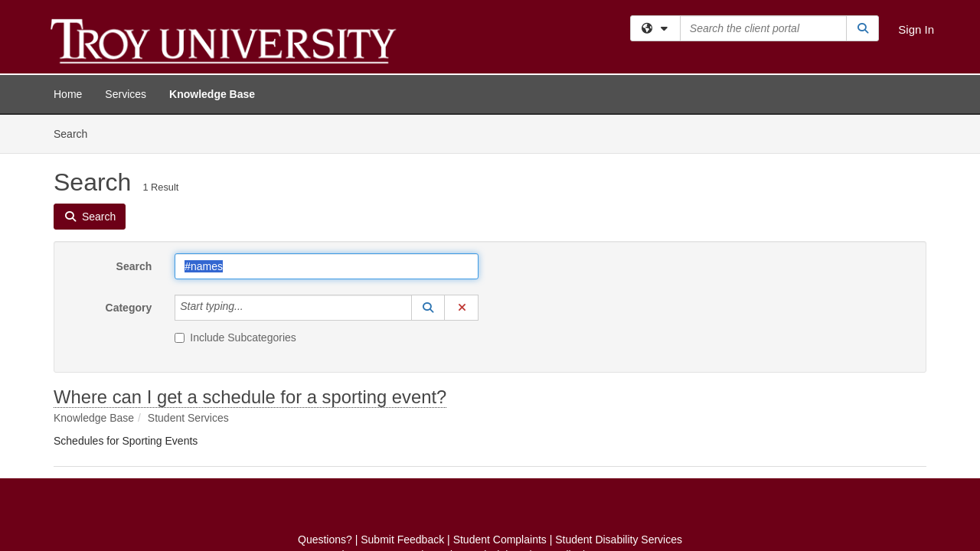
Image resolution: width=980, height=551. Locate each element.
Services (126, 94)
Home (68, 94)
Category (129, 193)
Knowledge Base (212, 94)
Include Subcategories (235, 223)
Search (134, 152)
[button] (428, 193)
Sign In (916, 29)
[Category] (252, 193)
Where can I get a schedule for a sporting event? (250, 282)
